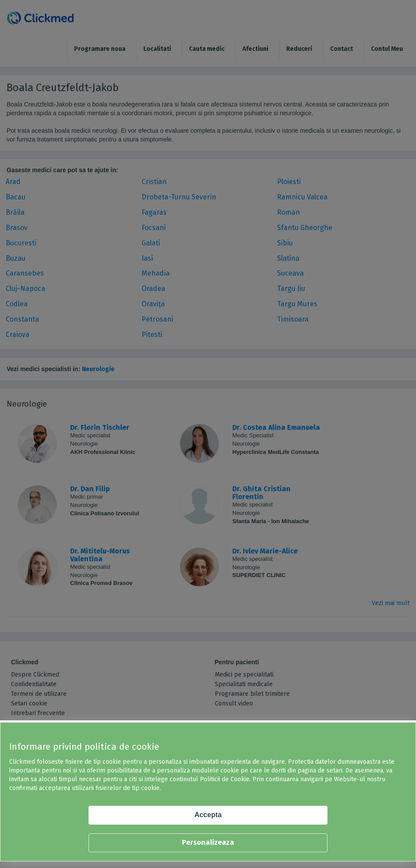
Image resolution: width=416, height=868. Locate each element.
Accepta (208, 815)
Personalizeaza (208, 842)
